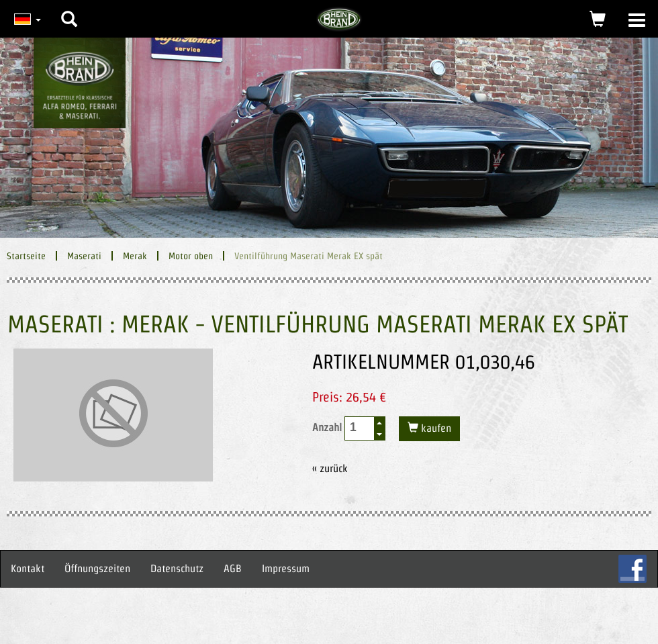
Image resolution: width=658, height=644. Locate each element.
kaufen (435, 428)
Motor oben (191, 256)
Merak (135, 256)
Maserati (84, 256)
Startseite (26, 256)
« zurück (330, 468)
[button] (69, 9)
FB (632, 569)
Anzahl (349, 428)
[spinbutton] (360, 427)
